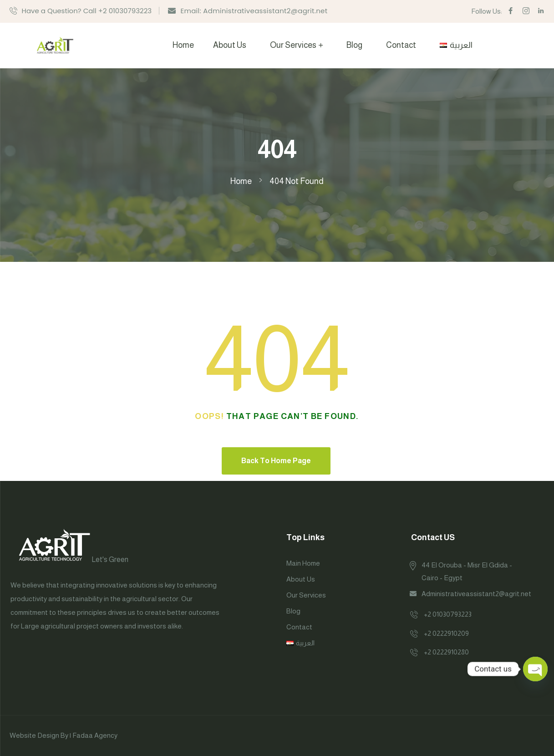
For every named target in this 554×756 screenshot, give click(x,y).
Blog (354, 45)
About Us (230, 45)
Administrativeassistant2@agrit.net (476, 594)
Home (183, 45)
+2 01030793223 (448, 614)
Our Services (293, 45)
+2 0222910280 (446, 652)
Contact (401, 45)
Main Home (303, 563)
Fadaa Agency (95, 735)
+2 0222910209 (446, 633)
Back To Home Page (276, 461)
